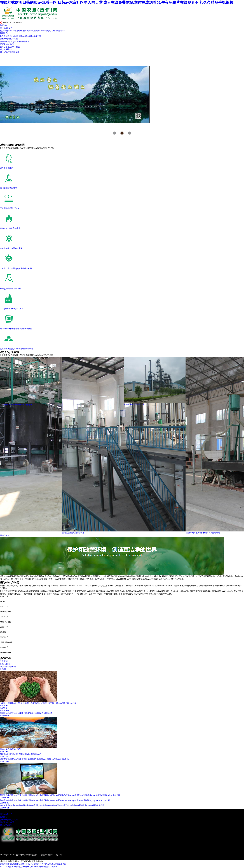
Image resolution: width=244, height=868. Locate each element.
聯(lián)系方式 (6, 52)
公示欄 (38, 36)
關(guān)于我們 (6, 28)
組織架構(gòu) (59, 31)
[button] (114, 133)
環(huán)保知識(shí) (27, 36)
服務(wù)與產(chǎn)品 (9, 39)
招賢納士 (16, 52)
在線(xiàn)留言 (14, 47)
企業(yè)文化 (47, 31)
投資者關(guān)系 (7, 44)
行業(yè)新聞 (13, 36)
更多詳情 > (5, 535)
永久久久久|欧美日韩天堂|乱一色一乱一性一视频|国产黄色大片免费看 (29, 867)
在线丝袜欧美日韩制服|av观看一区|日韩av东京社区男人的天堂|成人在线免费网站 (33, 864)
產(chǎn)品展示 (23, 42)
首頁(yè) (3, 25)
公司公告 (4, 47)
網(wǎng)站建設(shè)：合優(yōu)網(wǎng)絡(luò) (42, 855)
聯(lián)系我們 (6, 49)
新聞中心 (4, 33)
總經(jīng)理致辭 (20, 31)
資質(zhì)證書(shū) (34, 31)
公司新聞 (4, 36)
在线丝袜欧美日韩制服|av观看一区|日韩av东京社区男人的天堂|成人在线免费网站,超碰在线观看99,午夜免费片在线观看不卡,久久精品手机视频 (117, 2)
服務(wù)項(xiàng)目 (8, 42)
